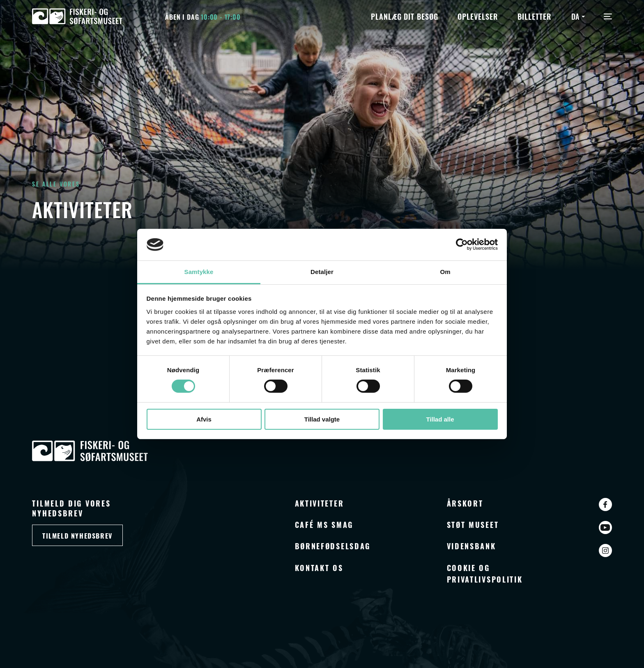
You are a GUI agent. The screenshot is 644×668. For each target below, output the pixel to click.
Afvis (204, 419)
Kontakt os (319, 567)
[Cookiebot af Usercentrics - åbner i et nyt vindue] (462, 244)
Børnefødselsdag (333, 546)
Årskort (465, 503)
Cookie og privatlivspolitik (485, 573)
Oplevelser (478, 16)
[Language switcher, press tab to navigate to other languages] (579, 16)
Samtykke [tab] (199, 272)
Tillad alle (440, 419)
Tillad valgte (322, 419)
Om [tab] (445, 272)
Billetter (534, 16)
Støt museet (473, 524)
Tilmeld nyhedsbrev (77, 536)
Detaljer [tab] (322, 272)
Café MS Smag (324, 524)
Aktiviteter (320, 503)
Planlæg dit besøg (404, 16)
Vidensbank (471, 546)
